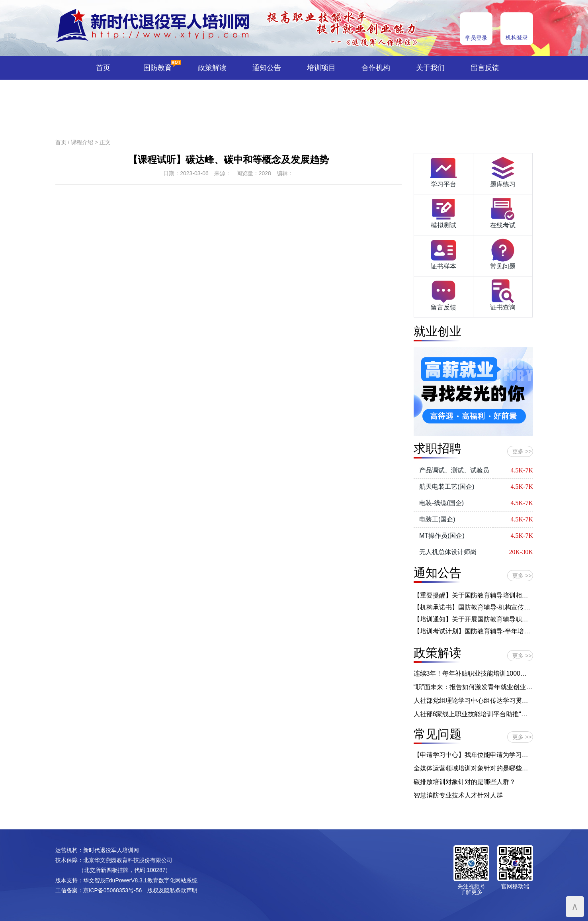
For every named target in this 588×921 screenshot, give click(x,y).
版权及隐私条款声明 (172, 890)
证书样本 (443, 253)
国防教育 (158, 68)
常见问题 (503, 253)
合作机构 (376, 68)
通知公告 (267, 68)
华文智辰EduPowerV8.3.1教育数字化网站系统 (140, 880)
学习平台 (443, 171)
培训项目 (321, 68)
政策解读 (212, 68)
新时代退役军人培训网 (111, 850)
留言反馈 (485, 68)
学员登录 (476, 38)
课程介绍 (82, 142)
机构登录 (517, 37)
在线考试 (503, 212)
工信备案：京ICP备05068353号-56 (99, 890)
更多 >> (522, 451)
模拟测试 (443, 212)
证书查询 (503, 294)
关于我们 (430, 68)
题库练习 (503, 171)
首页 (103, 68)
